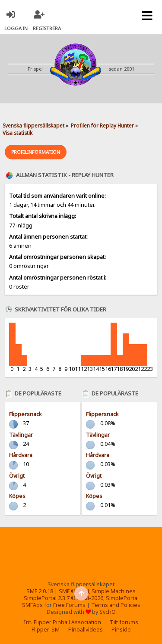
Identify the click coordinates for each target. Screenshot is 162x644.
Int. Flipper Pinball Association (62, 622)
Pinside (121, 630)
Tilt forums (124, 622)
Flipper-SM (46, 630)
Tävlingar (21, 435)
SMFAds (32, 605)
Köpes (17, 496)
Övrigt (17, 476)
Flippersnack (25, 414)
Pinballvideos (86, 630)
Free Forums (69, 605)
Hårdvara (21, 455)
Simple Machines (114, 591)
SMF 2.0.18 (40, 591)
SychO (108, 612)
